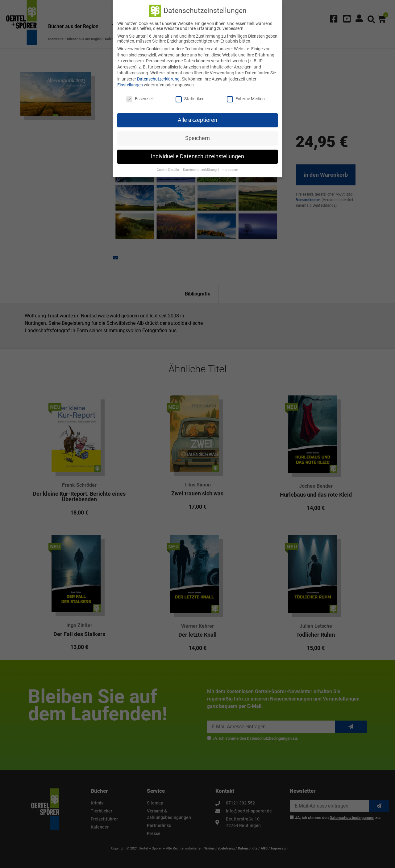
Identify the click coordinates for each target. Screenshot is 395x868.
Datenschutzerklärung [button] (200, 170)
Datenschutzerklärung (158, 79)
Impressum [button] (229, 170)
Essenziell (140, 99)
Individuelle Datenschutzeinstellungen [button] (197, 156)
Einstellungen (130, 85)
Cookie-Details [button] (168, 170)
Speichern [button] (197, 138)
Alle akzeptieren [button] (197, 120)
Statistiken (190, 99)
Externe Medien (246, 99)
